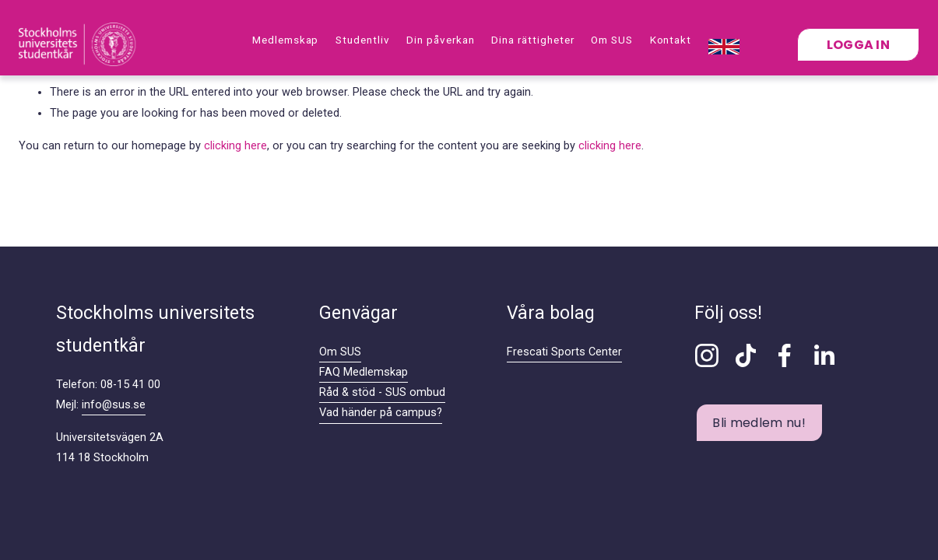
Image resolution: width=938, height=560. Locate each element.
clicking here (235, 146)
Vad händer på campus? (381, 413)
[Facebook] (785, 355)
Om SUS (340, 352)
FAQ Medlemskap (364, 372)
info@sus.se (114, 405)
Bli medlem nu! (759, 423)
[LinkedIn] (824, 355)
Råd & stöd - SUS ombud (382, 392)
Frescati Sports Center (564, 352)
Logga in (859, 45)
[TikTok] (746, 355)
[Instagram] (707, 355)
